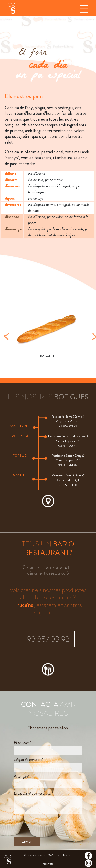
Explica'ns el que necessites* (33, 793)
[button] (7, 336)
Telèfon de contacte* (28, 760)
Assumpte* (21, 776)
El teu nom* (22, 743)
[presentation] (52, 825)
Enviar (27, 841)
